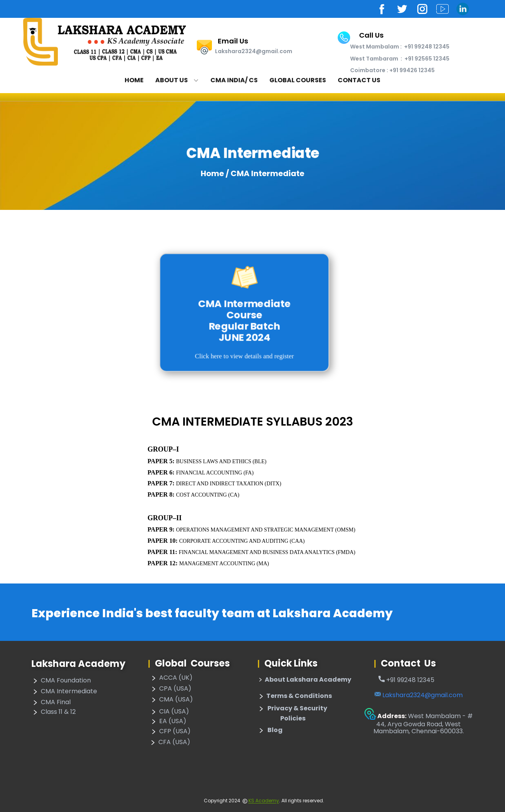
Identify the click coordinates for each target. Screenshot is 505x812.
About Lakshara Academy (304, 680)
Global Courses (298, 80)
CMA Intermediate (64, 692)
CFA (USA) (170, 743)
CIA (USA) (169, 712)
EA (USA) (168, 722)
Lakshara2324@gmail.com (419, 695)
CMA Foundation (61, 681)
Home (134, 80)
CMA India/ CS (234, 80)
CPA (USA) (171, 689)
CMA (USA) (171, 700)
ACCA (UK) (171, 678)
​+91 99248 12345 (406, 680)
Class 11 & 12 (54, 712)
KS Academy (264, 801)
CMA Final (51, 703)
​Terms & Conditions (295, 696)
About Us (172, 80)
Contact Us (359, 80)
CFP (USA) (170, 732)
